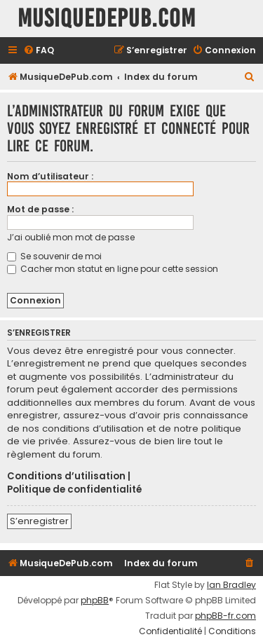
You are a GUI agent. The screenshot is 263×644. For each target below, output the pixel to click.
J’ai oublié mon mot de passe (71, 237)
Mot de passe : (40, 209)
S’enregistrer (39, 521)
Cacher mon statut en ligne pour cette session (113, 269)
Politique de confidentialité (74, 490)
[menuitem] (39, 51)
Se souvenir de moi (54, 256)
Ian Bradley (231, 585)
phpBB (95, 601)
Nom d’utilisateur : (50, 176)
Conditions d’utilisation (66, 477)
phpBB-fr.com (225, 616)
